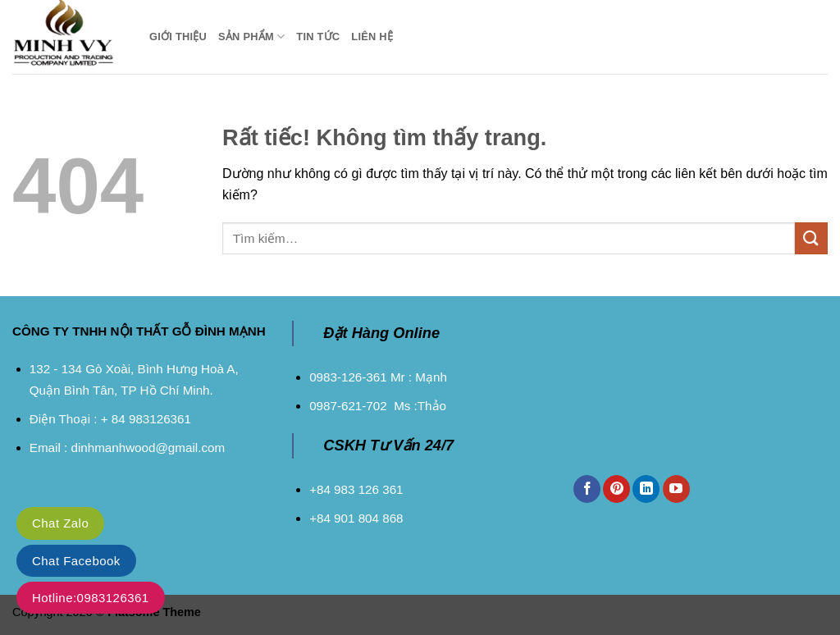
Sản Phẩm (251, 37)
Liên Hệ (372, 37)
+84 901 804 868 (356, 518)
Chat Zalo (60, 523)
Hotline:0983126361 (91, 598)
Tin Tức (318, 37)
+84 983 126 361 (356, 489)
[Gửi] (811, 238)
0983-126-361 (348, 377)
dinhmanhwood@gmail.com (148, 448)
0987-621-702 (348, 406)
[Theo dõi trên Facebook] (587, 489)
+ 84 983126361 (146, 419)
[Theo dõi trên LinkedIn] (646, 489)
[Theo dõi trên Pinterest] (616, 489)
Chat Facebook (76, 561)
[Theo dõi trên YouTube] (676, 489)
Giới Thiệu (178, 37)
